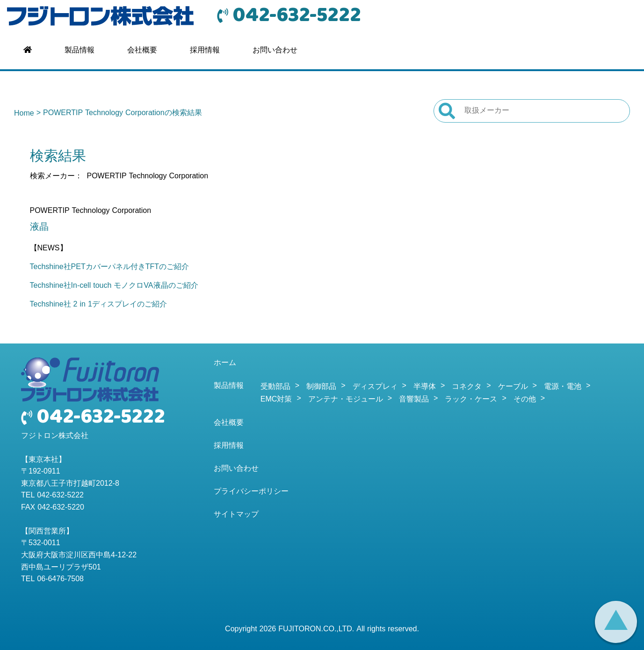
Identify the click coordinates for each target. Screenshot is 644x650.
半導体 (425, 387)
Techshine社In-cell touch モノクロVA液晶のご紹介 (114, 286)
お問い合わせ (275, 51)
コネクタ (467, 387)
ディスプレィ (375, 387)
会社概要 (142, 51)
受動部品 (275, 387)
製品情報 (80, 51)
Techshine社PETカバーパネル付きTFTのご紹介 (109, 267)
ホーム (225, 363)
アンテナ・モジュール (346, 400)
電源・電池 (563, 387)
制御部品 (321, 387)
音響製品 (414, 400)
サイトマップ (236, 515)
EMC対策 (276, 400)
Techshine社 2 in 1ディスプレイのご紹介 (98, 305)
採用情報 (205, 51)
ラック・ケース (471, 400)
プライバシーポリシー (251, 492)
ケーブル (513, 387)
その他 (525, 400)
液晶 (39, 227)
